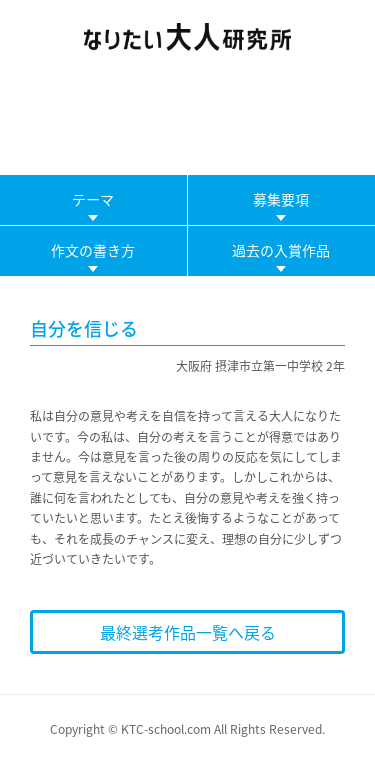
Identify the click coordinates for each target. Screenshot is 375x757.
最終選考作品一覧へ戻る (188, 632)
